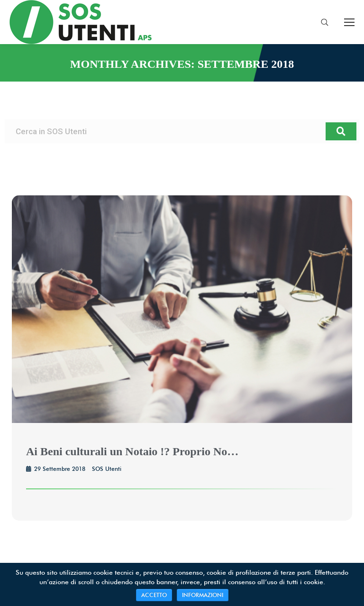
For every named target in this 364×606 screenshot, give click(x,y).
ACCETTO (154, 595)
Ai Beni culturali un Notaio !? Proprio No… (132, 451)
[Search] (341, 131)
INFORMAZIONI (203, 595)
